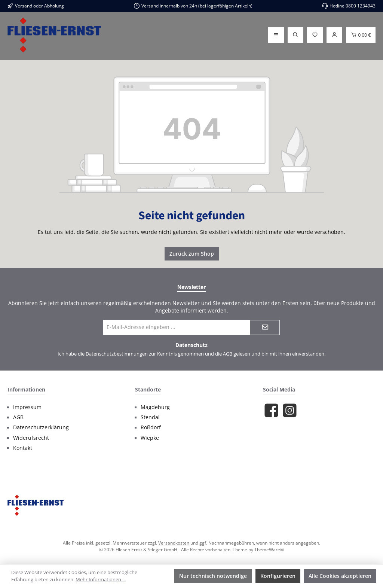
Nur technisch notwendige (213, 576)
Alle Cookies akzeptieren (340, 576)
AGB (228, 354)
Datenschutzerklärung (41, 427)
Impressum (27, 407)
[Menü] (276, 35)
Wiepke (150, 438)
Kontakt (23, 448)
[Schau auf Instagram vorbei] (290, 410)
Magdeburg (155, 407)
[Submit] (265, 327)
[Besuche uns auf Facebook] (271, 410)
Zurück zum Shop (192, 254)
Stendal (150, 417)
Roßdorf (151, 427)
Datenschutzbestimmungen (117, 354)
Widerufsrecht (31, 438)
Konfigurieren (278, 576)
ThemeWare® (269, 549)
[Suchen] (295, 35)
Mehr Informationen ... (101, 580)
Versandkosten (174, 543)
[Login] (334, 35)
